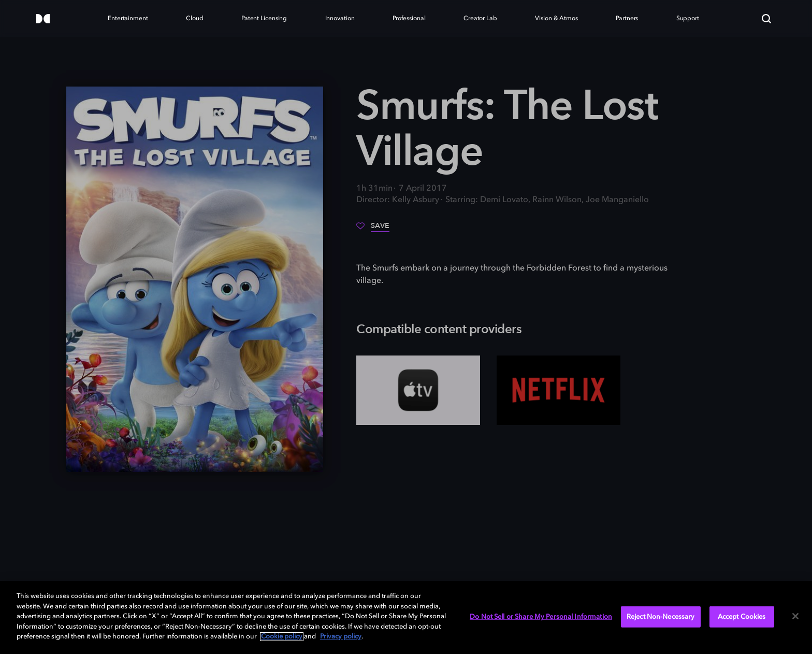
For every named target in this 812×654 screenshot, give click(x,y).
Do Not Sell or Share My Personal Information (541, 616)
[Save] (373, 230)
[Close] (795, 616)
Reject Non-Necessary (661, 616)
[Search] (766, 19)
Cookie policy (282, 637)
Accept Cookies (742, 616)
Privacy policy (341, 637)
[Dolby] (43, 19)
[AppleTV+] (418, 390)
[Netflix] (559, 390)
